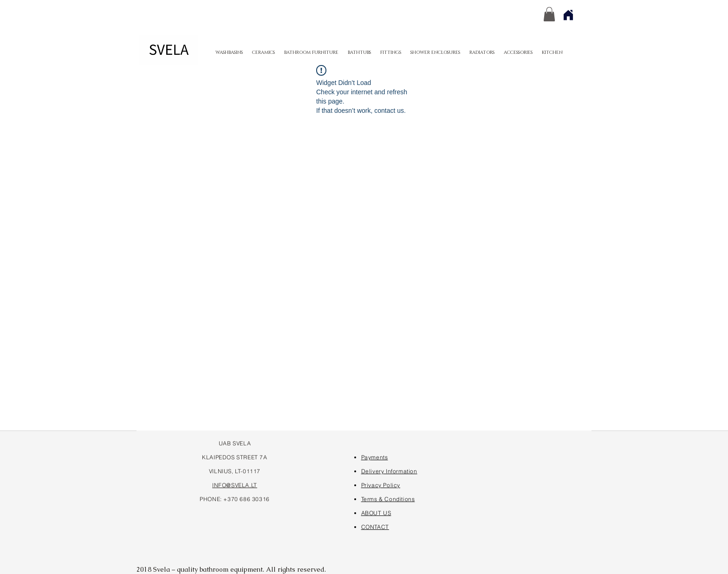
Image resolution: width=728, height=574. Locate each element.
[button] (549, 14)
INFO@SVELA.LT (235, 485)
